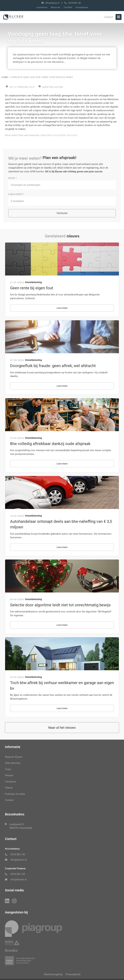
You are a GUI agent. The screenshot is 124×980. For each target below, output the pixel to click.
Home (5, 77)
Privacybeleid (73, 974)
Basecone (55, 7)
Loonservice (42, 7)
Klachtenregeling (53, 974)
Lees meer (62, 308)
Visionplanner (82, 7)
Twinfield (68, 7)
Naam (12, 178)
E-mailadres (16, 194)
